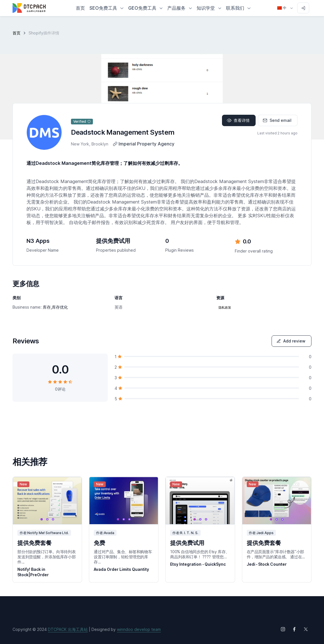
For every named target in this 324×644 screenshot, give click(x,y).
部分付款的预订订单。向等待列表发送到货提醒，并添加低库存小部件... (46, 557)
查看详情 (238, 120)
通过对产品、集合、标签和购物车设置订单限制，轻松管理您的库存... (123, 557)
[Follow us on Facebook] (294, 629)
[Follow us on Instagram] (283, 629)
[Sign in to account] (303, 8)
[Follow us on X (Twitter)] (306, 629)
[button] (107, 8)
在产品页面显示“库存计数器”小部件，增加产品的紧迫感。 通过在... (276, 554)
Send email (277, 120)
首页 (17, 33)
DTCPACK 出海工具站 (68, 629)
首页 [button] (80, 8)
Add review (291, 341)
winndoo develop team (139, 629)
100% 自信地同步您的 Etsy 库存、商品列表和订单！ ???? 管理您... (200, 554)
